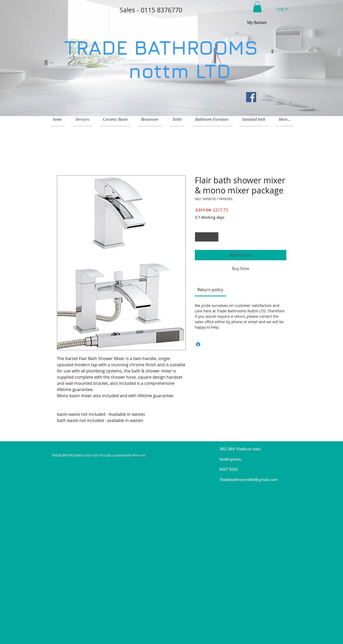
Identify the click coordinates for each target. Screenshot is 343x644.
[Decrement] (199, 237)
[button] (257, 7)
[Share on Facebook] (198, 344)
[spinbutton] (207, 237)
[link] (210, 290)
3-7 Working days (210, 217)
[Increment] (215, 237)
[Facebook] (251, 97)
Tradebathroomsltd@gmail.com (249, 480)
